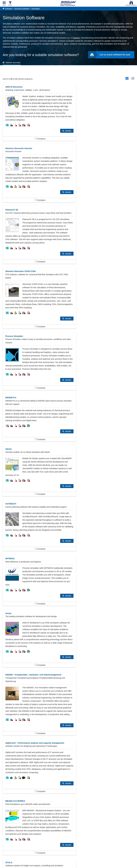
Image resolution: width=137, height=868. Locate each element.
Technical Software (22, 9)
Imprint (5, 841)
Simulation (36, 9)
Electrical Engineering (59, 793)
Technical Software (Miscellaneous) (65, 802)
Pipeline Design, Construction (105, 798)
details (59, 134)
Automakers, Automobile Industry (21, 793)
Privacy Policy (80, 865)
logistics (76, 38)
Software (9, 9)
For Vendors (60, 838)
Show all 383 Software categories (68, 813)
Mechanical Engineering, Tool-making (66, 798)
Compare (35, 142)
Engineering (97, 793)
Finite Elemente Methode (18, 798)
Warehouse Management (103, 802)
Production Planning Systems (20, 802)
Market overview (13, 63)
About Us (6, 838)
